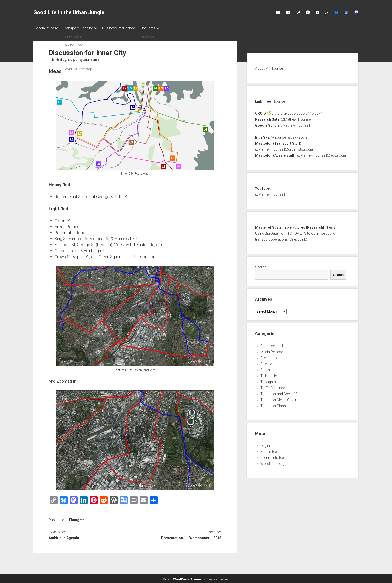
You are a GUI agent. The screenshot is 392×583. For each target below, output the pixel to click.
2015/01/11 (71, 58)
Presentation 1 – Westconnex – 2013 (191, 536)
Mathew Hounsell (296, 124)
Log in (265, 444)
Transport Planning (81, 28)
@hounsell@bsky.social (290, 136)
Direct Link (298, 238)
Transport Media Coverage (281, 398)
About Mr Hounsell (270, 67)
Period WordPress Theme (182, 578)
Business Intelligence (124, 28)
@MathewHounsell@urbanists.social (284, 148)
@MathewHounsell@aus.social (322, 154)
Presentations (271, 356)
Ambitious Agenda (64, 536)
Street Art (268, 362)
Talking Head (271, 374)
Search (261, 266)
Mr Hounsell (92, 58)
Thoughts (155, 28)
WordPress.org (273, 462)
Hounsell (279, 100)
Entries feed (270, 450)
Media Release (47, 28)
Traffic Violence (273, 386)
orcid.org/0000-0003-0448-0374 (295, 112)
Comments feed (273, 456)
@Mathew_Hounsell (297, 118)
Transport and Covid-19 (279, 392)
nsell (281, 193)
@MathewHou (266, 193)
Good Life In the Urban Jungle (69, 12)
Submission (270, 368)
